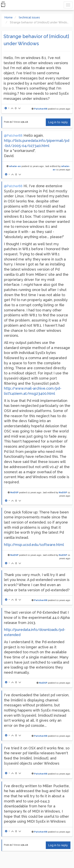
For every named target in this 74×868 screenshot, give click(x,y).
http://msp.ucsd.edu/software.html (34, 545)
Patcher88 (41, 109)
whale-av (15, 166)
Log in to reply (58, 122)
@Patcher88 (13, 136)
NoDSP (14, 492)
